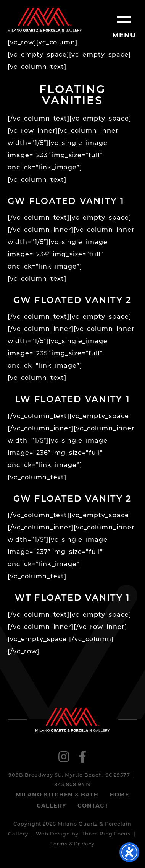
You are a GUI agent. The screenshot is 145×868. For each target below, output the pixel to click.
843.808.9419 (73, 785)
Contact (93, 806)
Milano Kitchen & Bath (57, 795)
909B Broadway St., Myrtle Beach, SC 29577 (69, 775)
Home (119, 795)
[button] (124, 21)
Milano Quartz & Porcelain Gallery (45, 20)
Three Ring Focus (106, 834)
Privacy (84, 844)
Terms (59, 844)
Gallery (52, 806)
